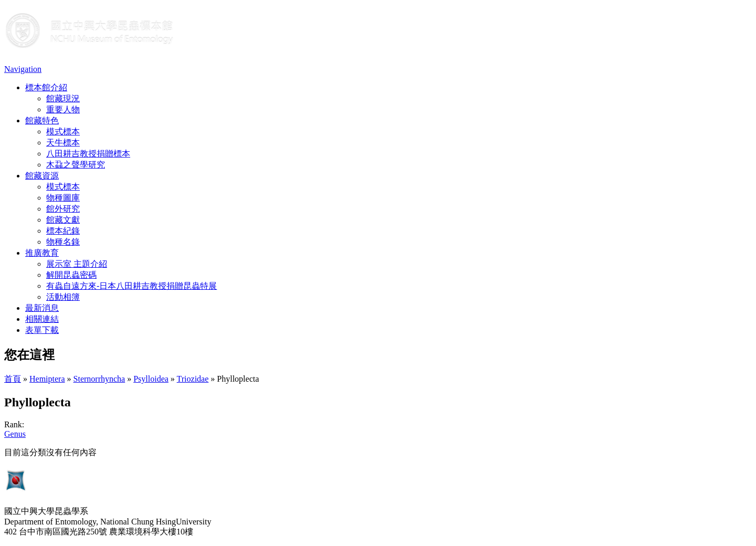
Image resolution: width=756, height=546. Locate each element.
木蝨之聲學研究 (76, 165)
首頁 (13, 379)
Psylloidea (151, 379)
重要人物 (63, 109)
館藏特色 (42, 120)
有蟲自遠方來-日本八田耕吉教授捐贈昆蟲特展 (132, 286)
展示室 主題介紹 (77, 264)
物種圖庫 (63, 198)
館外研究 (63, 209)
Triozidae (193, 379)
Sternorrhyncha (99, 379)
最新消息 (42, 308)
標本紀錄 (63, 231)
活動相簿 (63, 297)
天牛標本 (63, 143)
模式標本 (63, 132)
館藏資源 (42, 176)
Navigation (23, 69)
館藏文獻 (63, 220)
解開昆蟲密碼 (71, 275)
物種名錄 (63, 242)
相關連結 (42, 319)
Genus (15, 434)
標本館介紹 (46, 87)
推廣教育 (42, 253)
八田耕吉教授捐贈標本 (88, 154)
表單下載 (42, 330)
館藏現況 (63, 98)
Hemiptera (47, 379)
